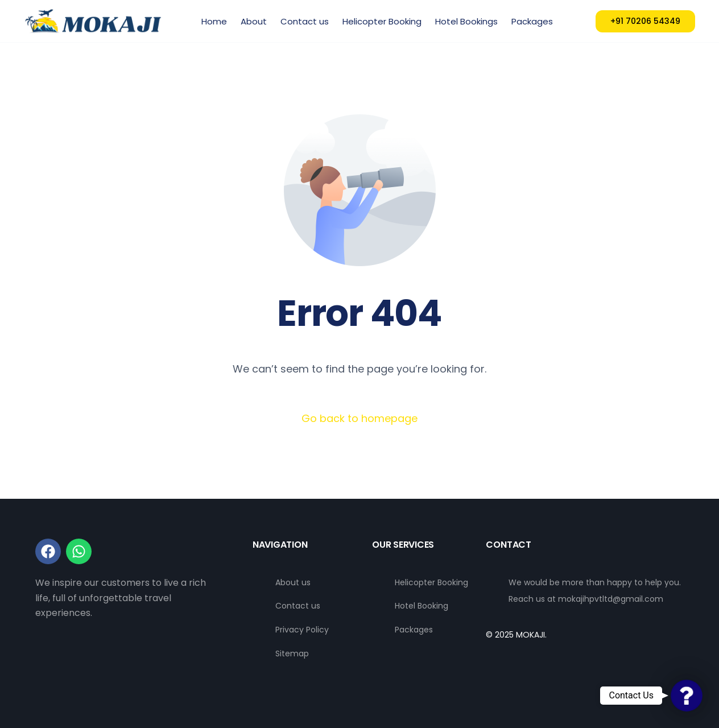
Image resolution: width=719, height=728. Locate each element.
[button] (686, 695)
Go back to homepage (359, 418)
